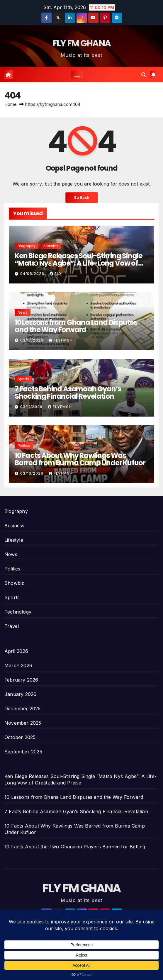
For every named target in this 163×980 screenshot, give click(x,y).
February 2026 (21, 680)
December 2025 (23, 709)
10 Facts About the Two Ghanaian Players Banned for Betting (75, 847)
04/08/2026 (33, 274)
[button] (144, 75)
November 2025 (23, 723)
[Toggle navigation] (77, 75)
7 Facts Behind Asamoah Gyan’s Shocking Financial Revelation (68, 393)
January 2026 (20, 694)
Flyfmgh (61, 340)
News (23, 312)
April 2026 (16, 651)
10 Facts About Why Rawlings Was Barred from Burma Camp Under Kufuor (80, 459)
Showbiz (51, 246)
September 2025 (23, 752)
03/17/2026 (32, 340)
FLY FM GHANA (82, 43)
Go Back (81, 197)
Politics (24, 445)
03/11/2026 (32, 407)
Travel (12, 626)
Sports (23, 379)
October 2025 (20, 737)
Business (15, 526)
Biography (27, 246)
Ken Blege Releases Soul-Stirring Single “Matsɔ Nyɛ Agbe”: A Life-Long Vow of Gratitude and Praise (79, 263)
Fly (56, 274)
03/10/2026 (32, 473)
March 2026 (18, 665)
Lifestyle (14, 540)
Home (11, 104)
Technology (18, 612)
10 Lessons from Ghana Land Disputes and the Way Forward (76, 326)
